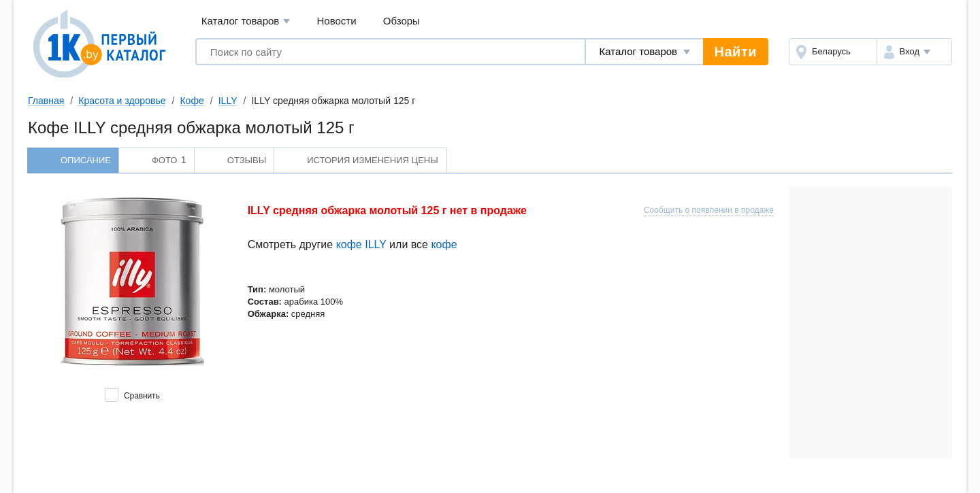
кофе (444, 244)
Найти (736, 52)
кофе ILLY (361, 244)
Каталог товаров (246, 21)
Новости (337, 21)
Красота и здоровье (122, 101)
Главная (46, 101)
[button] (914, 52)
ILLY (228, 101)
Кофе (192, 101)
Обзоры (402, 21)
